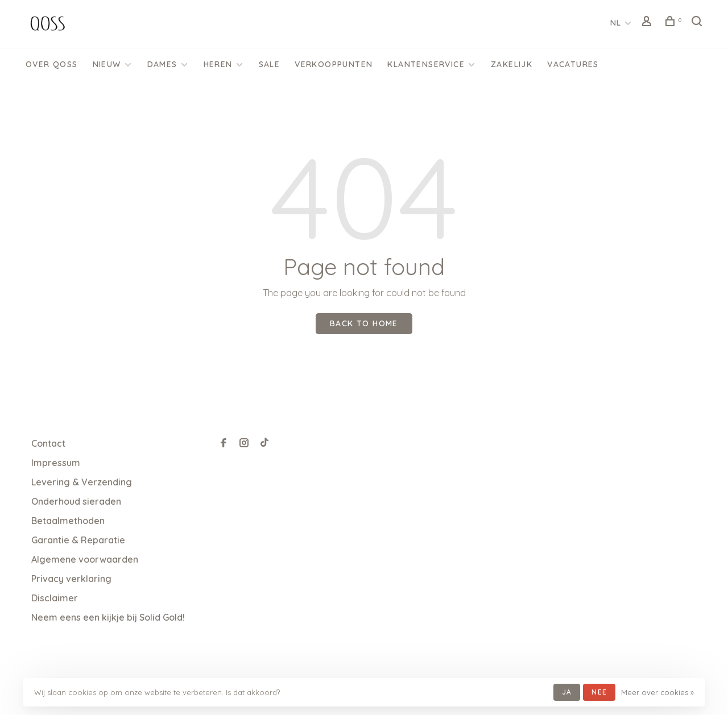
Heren (218, 64)
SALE (270, 64)
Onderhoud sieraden (76, 501)
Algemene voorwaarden (85, 559)
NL (616, 23)
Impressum (56, 463)
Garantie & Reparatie (78, 540)
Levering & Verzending (82, 482)
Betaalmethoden (68, 521)
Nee (599, 692)
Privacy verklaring (71, 579)
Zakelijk (512, 64)
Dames (162, 64)
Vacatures (573, 64)
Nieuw (107, 64)
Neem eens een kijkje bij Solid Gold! (108, 617)
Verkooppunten (334, 64)
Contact (48, 443)
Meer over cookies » (657, 692)
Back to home (364, 323)
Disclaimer (55, 598)
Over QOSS (52, 64)
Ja (567, 692)
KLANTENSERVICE (426, 64)
